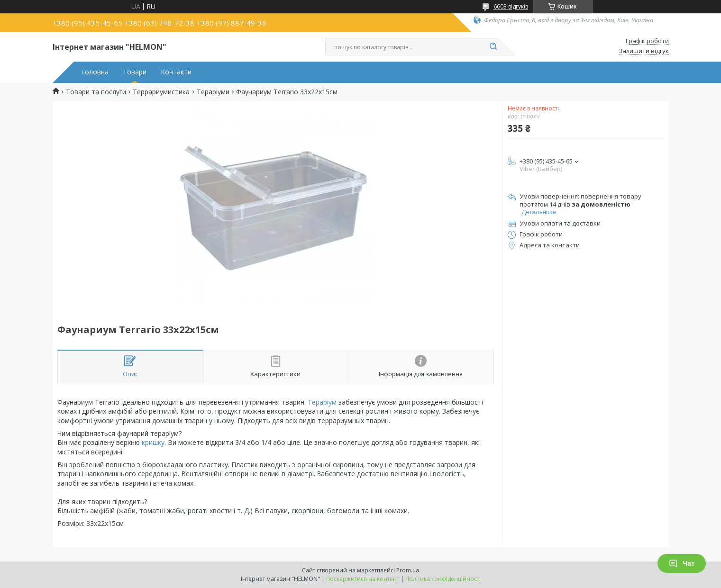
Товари (135, 72)
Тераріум (322, 402)
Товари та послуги (96, 92)
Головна (95, 72)
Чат (682, 563)
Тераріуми (213, 92)
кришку (153, 442)
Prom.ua (408, 570)
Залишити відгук (644, 51)
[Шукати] (493, 47)
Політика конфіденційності (443, 579)
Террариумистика (161, 92)
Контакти (176, 72)
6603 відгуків (511, 6)
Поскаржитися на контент (363, 579)
